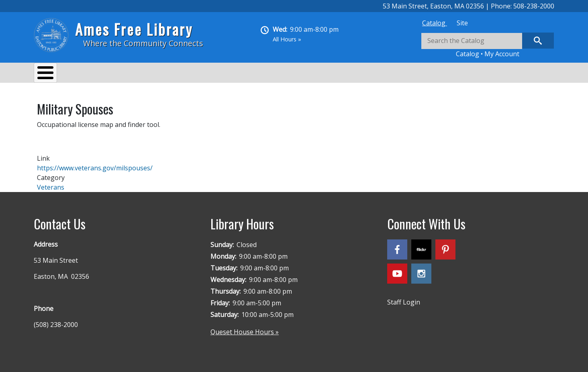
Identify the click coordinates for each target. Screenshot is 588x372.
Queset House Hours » (245, 328)
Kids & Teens (258, 74)
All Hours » (287, 39)
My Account (502, 54)
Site (462, 23)
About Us (56, 74)
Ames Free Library (134, 29)
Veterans (51, 183)
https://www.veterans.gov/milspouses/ (95, 164)
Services (98, 74)
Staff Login (404, 298)
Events (137, 74)
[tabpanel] (488, 46)
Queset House (315, 74)
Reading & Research (193, 74)
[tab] (435, 23)
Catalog (435, 23)
